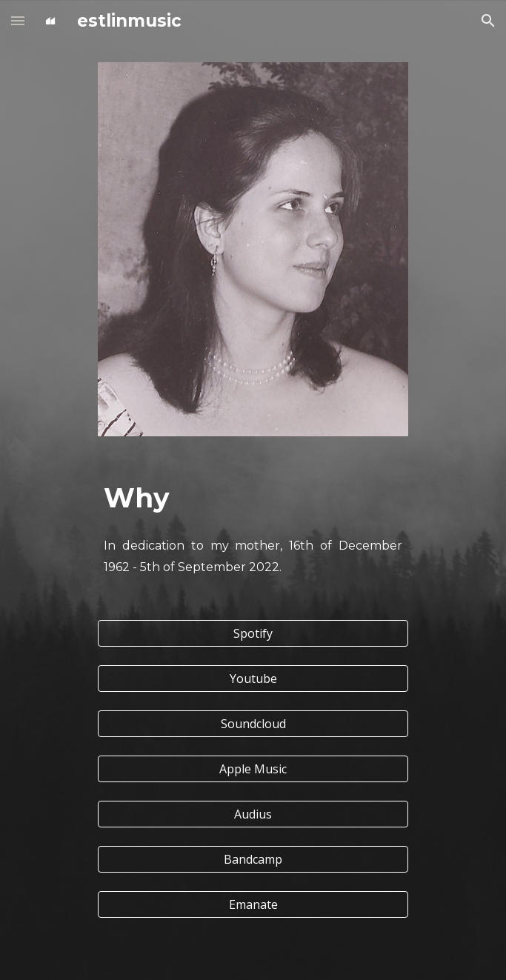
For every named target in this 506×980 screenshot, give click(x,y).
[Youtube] (253, 679)
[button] (18, 20)
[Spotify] (253, 633)
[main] (253, 498)
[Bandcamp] (253, 859)
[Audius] (253, 814)
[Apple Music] (253, 769)
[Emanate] (253, 904)
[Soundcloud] (253, 724)
